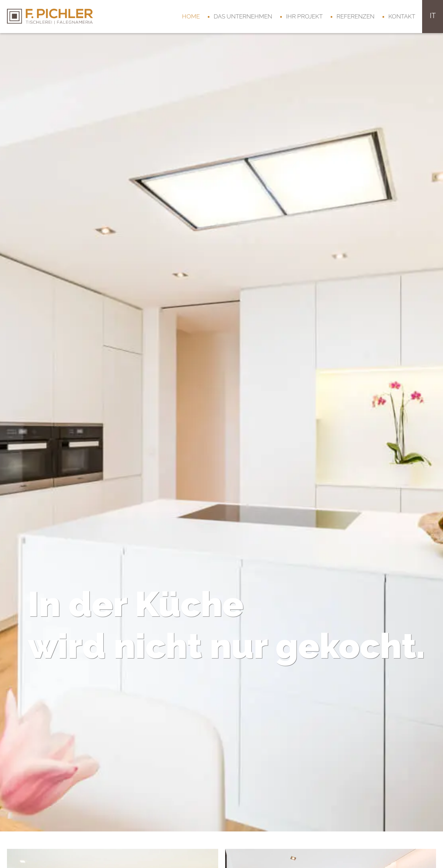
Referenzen (355, 16)
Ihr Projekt (304, 16)
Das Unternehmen (243, 16)
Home (191, 16)
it (433, 16)
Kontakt (402, 16)
